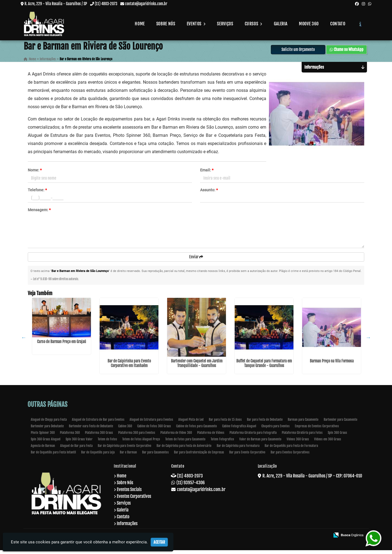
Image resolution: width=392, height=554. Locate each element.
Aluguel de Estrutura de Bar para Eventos (98, 423)
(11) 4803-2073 (106, 4)
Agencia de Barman (43, 449)
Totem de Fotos (107, 443)
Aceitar (159, 542)
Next (368, 341)
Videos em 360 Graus (328, 443)
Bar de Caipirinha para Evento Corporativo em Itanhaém (129, 367)
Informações (127, 527)
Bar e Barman (128, 456)
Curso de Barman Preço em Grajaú (62, 345)
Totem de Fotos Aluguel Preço (141, 443)
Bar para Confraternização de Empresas (199, 456)
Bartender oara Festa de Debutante (91, 430)
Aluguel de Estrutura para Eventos (151, 423)
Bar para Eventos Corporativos (290, 456)
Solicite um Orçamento (298, 53)
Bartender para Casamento (341, 423)
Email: (207, 174)
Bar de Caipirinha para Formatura (238, 449)
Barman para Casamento (303, 423)
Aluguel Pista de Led (191, 423)
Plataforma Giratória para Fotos (302, 436)
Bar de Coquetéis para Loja (98, 456)
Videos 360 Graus (298, 443)
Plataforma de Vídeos (211, 436)
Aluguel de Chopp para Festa (49, 423)
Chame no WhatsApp (347, 53)
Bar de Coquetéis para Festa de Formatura (291, 449)
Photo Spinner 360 (43, 436)
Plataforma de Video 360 (176, 436)
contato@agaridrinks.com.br (146, 4)
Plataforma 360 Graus (99, 436)
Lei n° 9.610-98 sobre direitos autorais (56, 283)
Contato (338, 24)
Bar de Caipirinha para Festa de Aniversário (184, 449)
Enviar (196, 260)
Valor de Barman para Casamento (260, 443)
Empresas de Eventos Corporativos (317, 430)
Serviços (225, 24)
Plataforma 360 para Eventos (137, 436)
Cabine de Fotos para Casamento (197, 430)
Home (140, 24)
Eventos (196, 24)
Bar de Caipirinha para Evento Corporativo (125, 449)
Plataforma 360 (70, 436)
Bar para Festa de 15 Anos (225, 423)
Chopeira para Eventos (275, 430)
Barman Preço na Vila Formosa (332, 365)
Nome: (35, 174)
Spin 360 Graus (337, 436)
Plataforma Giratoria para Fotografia (253, 436)
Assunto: (209, 193)
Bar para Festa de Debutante (265, 423)
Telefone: (37, 193)
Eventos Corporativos (134, 500)
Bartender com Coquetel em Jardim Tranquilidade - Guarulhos (197, 367)
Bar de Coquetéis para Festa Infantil (53, 456)
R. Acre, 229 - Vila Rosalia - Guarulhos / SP (56, 4)
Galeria (281, 24)
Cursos (254, 24)
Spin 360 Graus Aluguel (46, 443)
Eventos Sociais (129, 493)
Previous (24, 341)
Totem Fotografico (222, 443)
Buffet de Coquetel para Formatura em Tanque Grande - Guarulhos (264, 367)
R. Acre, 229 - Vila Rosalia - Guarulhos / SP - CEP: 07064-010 (312, 480)
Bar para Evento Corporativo (247, 456)
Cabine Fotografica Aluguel (239, 430)
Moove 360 (309, 24)
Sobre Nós (166, 24)
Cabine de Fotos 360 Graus (154, 430)
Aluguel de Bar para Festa (76, 449)
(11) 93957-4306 (191, 486)
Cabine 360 (125, 430)
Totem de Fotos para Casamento (185, 443)
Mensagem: (39, 213)
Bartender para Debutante (47, 430)
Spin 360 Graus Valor (79, 443)
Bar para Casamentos (155, 456)
